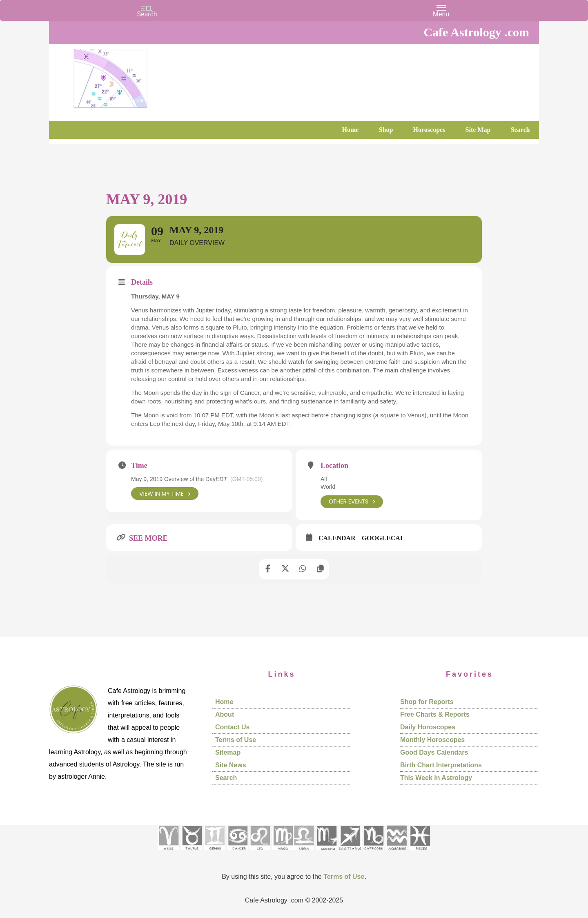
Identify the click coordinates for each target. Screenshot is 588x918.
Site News (231, 765)
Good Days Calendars (434, 753)
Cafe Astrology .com (135, 76)
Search (226, 778)
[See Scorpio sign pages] (326, 853)
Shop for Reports (427, 702)
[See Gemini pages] (214, 853)
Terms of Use (236, 740)
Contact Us (232, 727)
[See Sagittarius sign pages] (350, 853)
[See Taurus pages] (192, 853)
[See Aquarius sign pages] (396, 853)
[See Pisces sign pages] (420, 853)
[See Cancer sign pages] (237, 853)
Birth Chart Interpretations (441, 765)
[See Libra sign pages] (304, 853)
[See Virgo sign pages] (283, 853)
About (225, 715)
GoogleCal (383, 538)
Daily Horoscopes (428, 727)
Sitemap (228, 753)
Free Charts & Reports (435, 715)
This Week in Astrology (436, 778)
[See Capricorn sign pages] (374, 853)
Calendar (337, 538)
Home (224, 702)
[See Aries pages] (168, 853)
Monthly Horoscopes (432, 740)
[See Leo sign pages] (260, 853)
